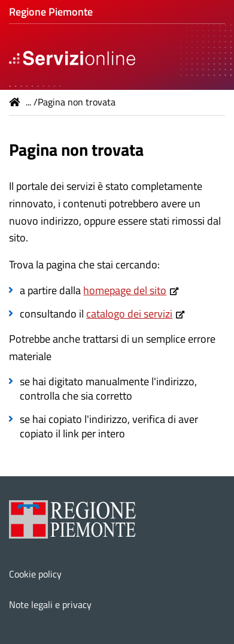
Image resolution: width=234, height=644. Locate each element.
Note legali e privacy (50, 604)
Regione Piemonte (51, 12)
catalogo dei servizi (129, 314)
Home (15, 102)
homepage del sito (125, 290)
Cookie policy (35, 574)
